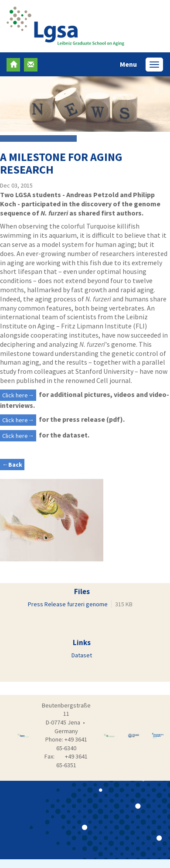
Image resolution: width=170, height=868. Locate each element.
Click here (15, 395)
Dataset (82, 655)
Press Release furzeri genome (68, 604)
